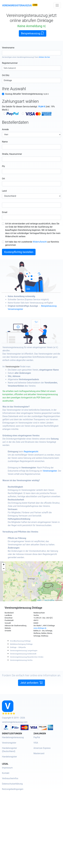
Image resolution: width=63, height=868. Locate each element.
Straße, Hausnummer (12, 154)
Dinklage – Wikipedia (18, 647)
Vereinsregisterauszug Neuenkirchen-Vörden (27, 657)
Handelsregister (9, 757)
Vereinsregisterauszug (17, 5)
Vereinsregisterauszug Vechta (21, 660)
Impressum (7, 768)
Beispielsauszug (33, 33)
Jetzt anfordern (32, 688)
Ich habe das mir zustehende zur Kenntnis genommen (32, 243)
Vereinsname (8, 48)
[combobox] (32, 53)
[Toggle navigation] (57, 5)
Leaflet (39, 600)
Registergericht (37, 452)
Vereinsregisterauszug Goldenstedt (23, 654)
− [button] (4, 569)
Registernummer (10, 63)
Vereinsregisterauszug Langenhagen (24, 651)
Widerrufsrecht (40, 242)
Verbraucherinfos (10, 778)
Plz (3, 166)
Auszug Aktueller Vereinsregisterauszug (27, 94)
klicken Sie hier (44, 57)
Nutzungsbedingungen (13, 789)
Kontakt (6, 773)
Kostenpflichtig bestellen (19, 252)
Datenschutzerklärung (12, 784)
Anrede (5, 129)
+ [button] (4, 565)
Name (5, 142)
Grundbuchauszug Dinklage (20, 641)
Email (5, 212)
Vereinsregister (18, 367)
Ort (3, 179)
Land (4, 191)
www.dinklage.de (40, 628)
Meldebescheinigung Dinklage (21, 644)
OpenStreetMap (49, 600)
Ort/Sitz (6, 75)
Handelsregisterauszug (25, 57)
